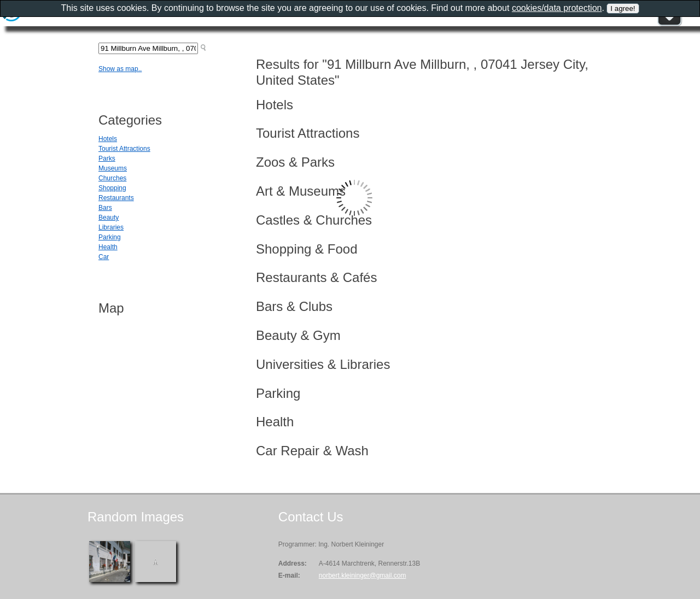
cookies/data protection (557, 8)
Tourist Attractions (124, 149)
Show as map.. (120, 69)
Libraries (111, 227)
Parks (107, 158)
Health (108, 247)
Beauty (109, 218)
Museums (113, 168)
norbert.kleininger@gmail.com (363, 575)
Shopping (112, 188)
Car (104, 257)
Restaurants (116, 198)
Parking (110, 237)
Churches (112, 178)
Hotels (108, 139)
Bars (105, 208)
